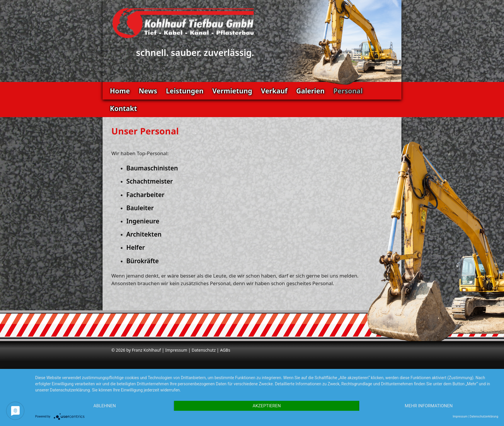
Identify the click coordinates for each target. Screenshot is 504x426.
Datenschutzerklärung (484, 416)
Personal (348, 91)
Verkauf (274, 91)
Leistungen (185, 91)
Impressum (176, 350)
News (148, 91)
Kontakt (124, 108)
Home (120, 91)
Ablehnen (105, 406)
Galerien (310, 91)
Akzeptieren (267, 406)
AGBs (225, 350)
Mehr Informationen (429, 406)
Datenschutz (204, 350)
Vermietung (232, 91)
